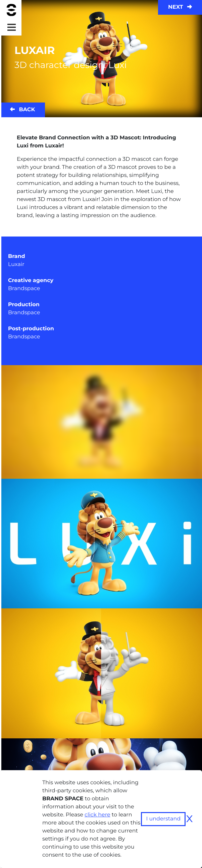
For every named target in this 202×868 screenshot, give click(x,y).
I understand (163, 819)
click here (97, 815)
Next (180, 7)
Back (22, 110)
